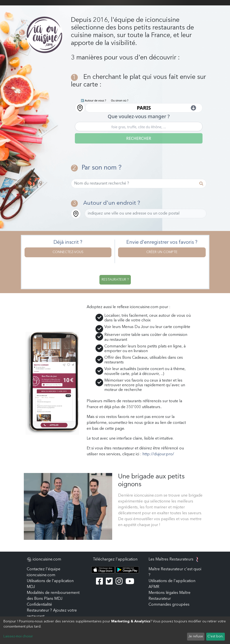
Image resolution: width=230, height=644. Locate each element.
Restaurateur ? (115, 280)
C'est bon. (215, 636)
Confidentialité (39, 605)
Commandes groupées (169, 605)
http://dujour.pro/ (158, 454)
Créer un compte (162, 252)
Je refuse (196, 636)
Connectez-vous (68, 252)
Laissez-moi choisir (18, 636)
